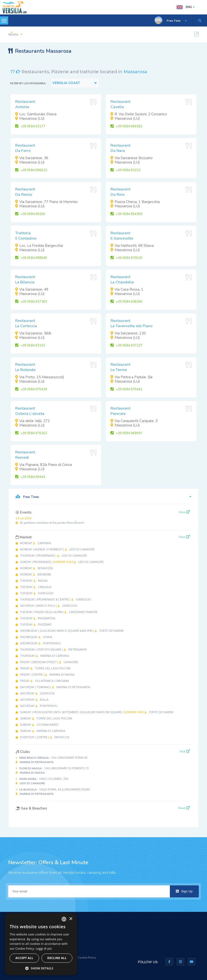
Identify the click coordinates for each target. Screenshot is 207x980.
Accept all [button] (24, 958)
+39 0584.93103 (30, 346)
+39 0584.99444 (30, 477)
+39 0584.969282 (126, 126)
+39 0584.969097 (126, 433)
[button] (41, 968)
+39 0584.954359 (126, 214)
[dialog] (41, 944)
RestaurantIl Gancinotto (122, 236)
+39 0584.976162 (31, 433)
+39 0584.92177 (30, 126)
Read (184, 808)
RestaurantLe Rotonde (25, 367)
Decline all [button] (57, 958)
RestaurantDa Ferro (25, 148)
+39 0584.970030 (126, 258)
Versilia (13, 34)
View (184, 512)
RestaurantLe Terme (120, 367)
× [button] (71, 919)
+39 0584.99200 (30, 214)
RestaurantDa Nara (120, 148)
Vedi (185, 751)
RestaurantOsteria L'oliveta (30, 411)
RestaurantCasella (120, 104)
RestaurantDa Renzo (25, 192)
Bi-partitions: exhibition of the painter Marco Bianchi (50, 521)
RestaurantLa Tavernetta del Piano (131, 323)
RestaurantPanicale (120, 411)
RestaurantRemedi (25, 455)
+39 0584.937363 (31, 302)
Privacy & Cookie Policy (80, 958)
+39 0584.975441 (126, 389)
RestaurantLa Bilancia (25, 280)
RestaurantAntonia (25, 104)
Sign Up (184, 891)
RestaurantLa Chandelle (122, 280)
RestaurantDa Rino (120, 192)
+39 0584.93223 (125, 170)
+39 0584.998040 (31, 258)
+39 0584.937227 (126, 346)
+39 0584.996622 (31, 170)
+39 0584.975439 (31, 389)
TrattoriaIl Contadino (26, 236)
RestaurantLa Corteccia (26, 323)
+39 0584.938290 (126, 302)
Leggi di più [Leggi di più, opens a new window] (44, 949)
